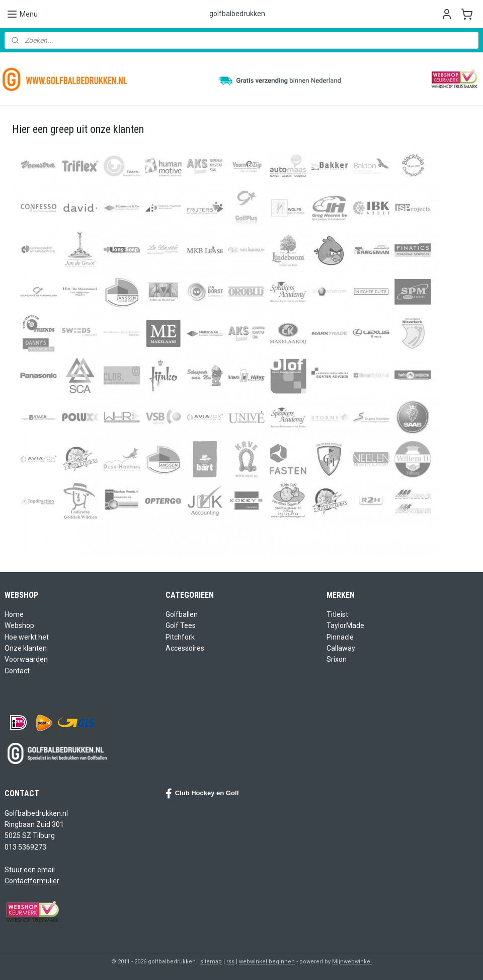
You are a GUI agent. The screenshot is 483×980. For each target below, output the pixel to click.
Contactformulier (32, 881)
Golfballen (182, 614)
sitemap (211, 962)
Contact (17, 671)
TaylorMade (345, 625)
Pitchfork (180, 637)
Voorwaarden (26, 659)
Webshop (19, 625)
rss (230, 962)
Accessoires (185, 648)
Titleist (337, 614)
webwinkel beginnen (267, 962)
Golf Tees (181, 625)
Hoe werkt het (27, 637)
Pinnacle (340, 637)
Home (14, 614)
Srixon (337, 659)
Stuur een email (30, 870)
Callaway (341, 648)
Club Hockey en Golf (202, 794)
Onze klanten (26, 648)
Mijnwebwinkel (352, 962)
